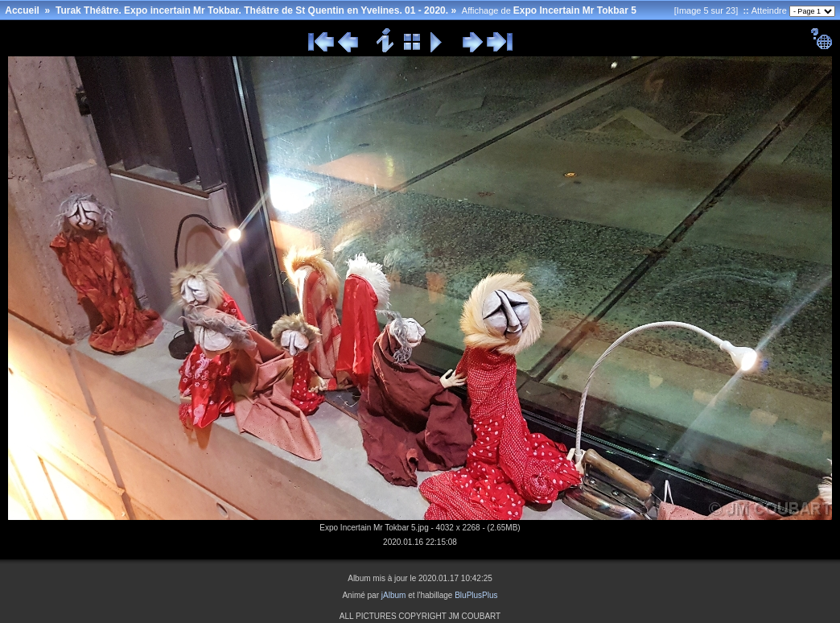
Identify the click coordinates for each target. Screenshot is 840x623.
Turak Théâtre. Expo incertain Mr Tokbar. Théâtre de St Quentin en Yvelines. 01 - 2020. (252, 10)
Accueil (22, 10)
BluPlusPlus (476, 595)
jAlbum (394, 595)
